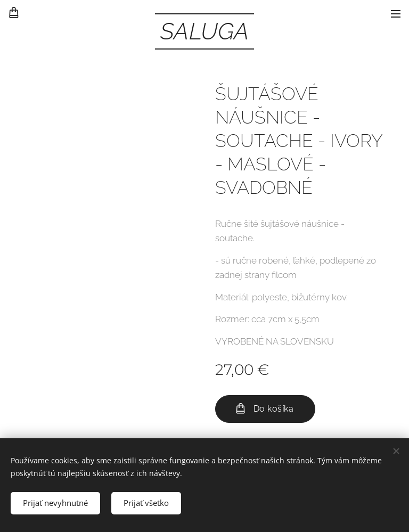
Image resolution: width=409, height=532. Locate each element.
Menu (396, 14)
